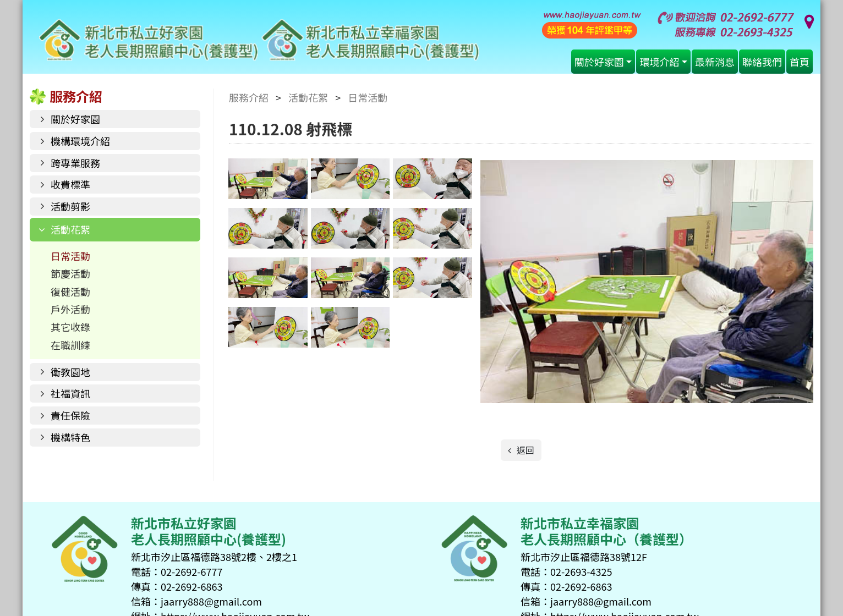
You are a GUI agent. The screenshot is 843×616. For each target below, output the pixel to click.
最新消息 (715, 62)
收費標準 (70, 184)
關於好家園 (599, 62)
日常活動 (70, 256)
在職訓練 (70, 345)
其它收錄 (70, 327)
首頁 (800, 62)
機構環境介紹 (80, 141)
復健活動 (70, 291)
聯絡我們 (762, 62)
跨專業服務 (75, 163)
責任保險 (70, 415)
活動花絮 (70, 229)
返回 (524, 450)
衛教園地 (70, 372)
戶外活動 (70, 309)
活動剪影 (70, 206)
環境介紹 (659, 62)
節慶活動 (70, 273)
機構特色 (70, 437)
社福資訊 (70, 393)
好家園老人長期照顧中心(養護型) (259, 40)
